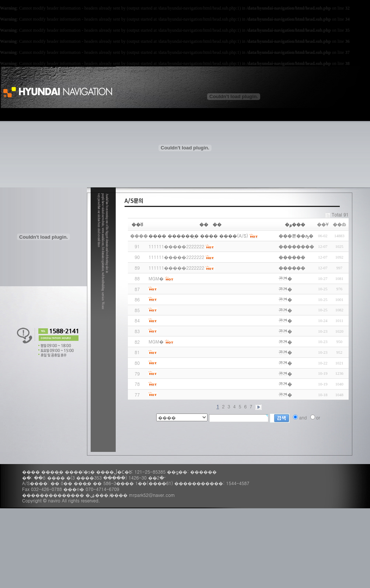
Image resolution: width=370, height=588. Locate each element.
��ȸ (339, 224)
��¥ (323, 224)
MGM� (156, 278)
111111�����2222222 (176, 246)
